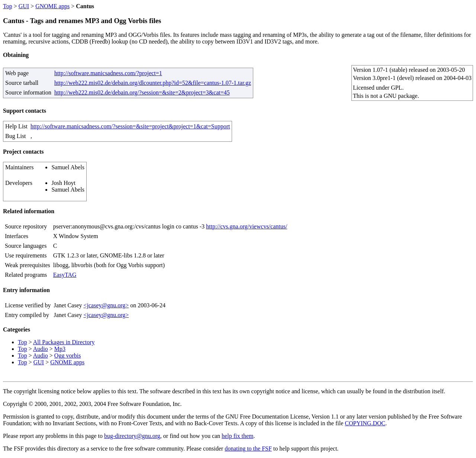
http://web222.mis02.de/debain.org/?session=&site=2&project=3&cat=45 (142, 92)
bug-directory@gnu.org (132, 436)
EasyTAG (65, 275)
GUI (24, 6)
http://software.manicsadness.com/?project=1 (108, 73)
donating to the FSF (248, 449)
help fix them (237, 436)
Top (8, 6)
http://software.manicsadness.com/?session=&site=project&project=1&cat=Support (130, 126)
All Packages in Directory (64, 342)
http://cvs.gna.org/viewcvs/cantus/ (247, 226)
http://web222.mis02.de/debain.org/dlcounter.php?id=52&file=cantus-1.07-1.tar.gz (153, 83)
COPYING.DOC (365, 423)
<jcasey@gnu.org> (106, 305)
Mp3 (60, 349)
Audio (41, 349)
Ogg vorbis (68, 355)
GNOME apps (52, 6)
